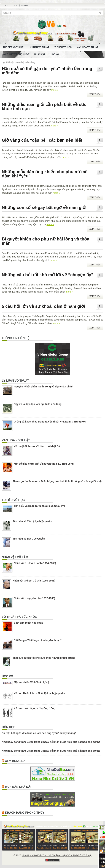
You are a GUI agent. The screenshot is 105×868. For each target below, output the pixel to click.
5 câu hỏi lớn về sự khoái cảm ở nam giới (43, 306)
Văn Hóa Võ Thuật (87, 47)
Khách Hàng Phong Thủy (25, 813)
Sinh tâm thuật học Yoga (28, 623)
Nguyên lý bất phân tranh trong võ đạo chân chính (44, 387)
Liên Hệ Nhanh (20, 6)
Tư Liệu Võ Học (63, 47)
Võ (6, 6)
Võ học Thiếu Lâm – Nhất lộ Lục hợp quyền (39, 693)
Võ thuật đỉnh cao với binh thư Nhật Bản (38, 446)
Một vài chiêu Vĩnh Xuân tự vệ (31, 682)
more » (55, 90)
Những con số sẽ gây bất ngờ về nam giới (44, 207)
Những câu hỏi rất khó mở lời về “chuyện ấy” (48, 275)
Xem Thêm (95, 94)
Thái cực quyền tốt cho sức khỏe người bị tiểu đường (44, 658)
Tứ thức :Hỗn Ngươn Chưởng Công (35, 708)
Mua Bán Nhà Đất (18, 787)
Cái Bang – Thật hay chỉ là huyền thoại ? (38, 640)
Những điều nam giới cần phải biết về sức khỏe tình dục (44, 107)
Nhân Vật (40, 54)
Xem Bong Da (15, 761)
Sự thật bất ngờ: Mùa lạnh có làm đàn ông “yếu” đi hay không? (39, 733)
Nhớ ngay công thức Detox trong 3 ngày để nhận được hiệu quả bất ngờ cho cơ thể (51, 742)
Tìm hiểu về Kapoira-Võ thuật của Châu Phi (39, 506)
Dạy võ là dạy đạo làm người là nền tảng (38, 404)
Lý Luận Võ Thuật (39, 47)
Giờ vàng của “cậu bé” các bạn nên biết (42, 140)
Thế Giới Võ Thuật (13, 47)
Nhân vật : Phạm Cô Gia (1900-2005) (34, 581)
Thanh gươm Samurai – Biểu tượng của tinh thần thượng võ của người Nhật (57, 481)
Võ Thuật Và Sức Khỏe (16, 54)
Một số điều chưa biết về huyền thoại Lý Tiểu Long (44, 464)
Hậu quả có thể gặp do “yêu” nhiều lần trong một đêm (47, 71)
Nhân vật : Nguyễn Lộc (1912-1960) (34, 598)
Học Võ (55, 54)
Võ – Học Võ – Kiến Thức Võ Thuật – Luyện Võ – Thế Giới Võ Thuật (57, 855)
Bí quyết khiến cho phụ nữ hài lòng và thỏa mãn (46, 241)
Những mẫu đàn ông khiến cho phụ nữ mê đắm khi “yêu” (45, 174)
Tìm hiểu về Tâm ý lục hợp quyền (32, 521)
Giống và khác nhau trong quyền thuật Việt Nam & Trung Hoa (50, 422)
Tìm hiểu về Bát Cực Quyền (29, 539)
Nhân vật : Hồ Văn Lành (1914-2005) (35, 563)
